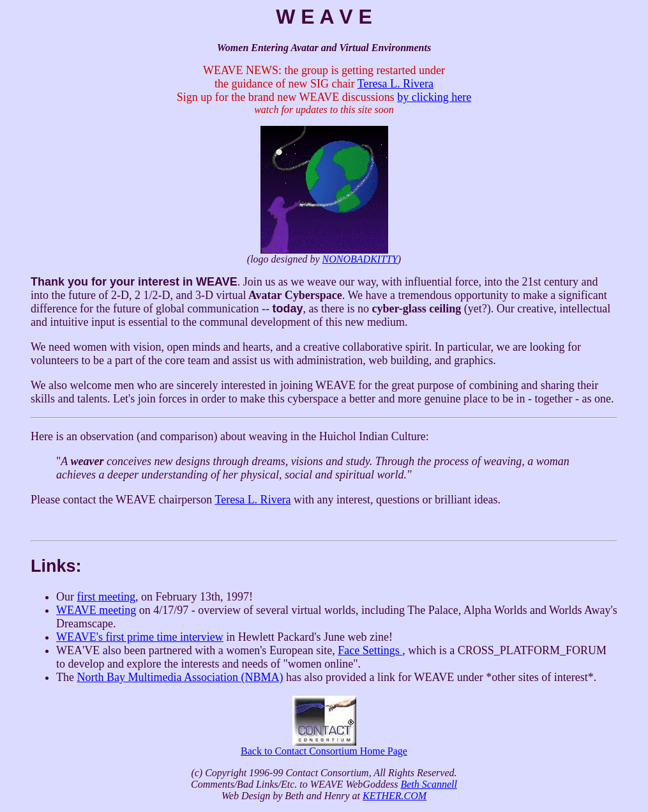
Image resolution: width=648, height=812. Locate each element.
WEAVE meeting (96, 610)
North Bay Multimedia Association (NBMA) (180, 677)
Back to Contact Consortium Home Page (324, 747)
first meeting (106, 597)
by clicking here (434, 97)
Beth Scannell (428, 784)
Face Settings (370, 650)
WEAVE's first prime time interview (140, 637)
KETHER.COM (395, 796)
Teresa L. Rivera (396, 84)
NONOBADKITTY (360, 259)
